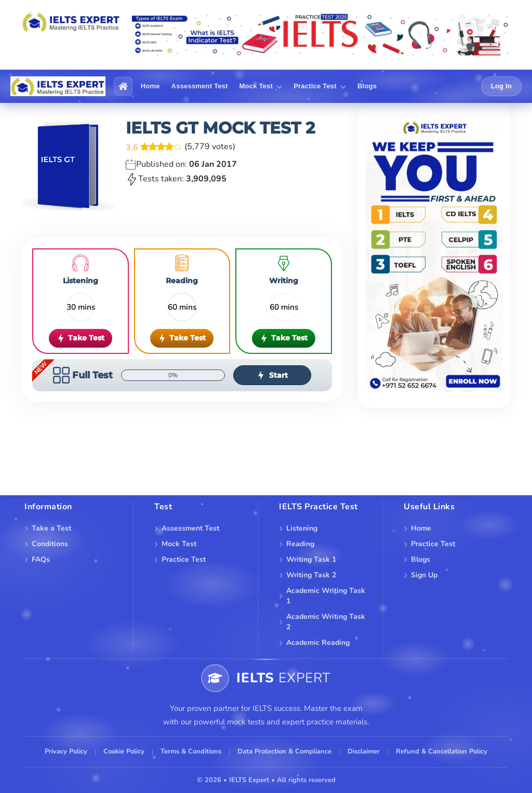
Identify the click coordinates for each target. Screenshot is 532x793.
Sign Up (424, 575)
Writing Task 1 (311, 559)
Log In (501, 86)
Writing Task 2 (311, 575)
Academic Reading (318, 643)
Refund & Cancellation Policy (442, 751)
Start (272, 375)
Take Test (81, 338)
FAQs (41, 559)
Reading (300, 544)
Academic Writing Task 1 (326, 596)
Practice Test (184, 559)
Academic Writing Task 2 (326, 622)
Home (421, 528)
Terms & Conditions (191, 751)
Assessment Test (190, 528)
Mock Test (179, 544)
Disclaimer (364, 751)
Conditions (50, 544)
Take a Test (51, 528)
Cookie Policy (124, 751)
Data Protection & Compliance (284, 751)
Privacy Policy (66, 751)
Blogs (421, 559)
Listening (302, 528)
